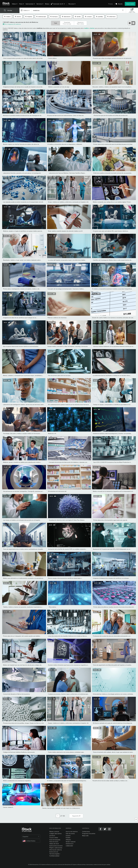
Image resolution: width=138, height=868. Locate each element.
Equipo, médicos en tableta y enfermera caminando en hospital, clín (68, 723)
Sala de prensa (70, 833)
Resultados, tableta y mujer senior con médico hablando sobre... (22, 260)
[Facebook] (100, 829)
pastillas (100, 17)
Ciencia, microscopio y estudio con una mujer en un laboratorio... (61, 808)
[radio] (130, 23)
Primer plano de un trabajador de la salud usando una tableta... (22, 636)
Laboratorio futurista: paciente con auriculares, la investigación (22, 173)
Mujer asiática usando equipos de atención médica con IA (65, 231)
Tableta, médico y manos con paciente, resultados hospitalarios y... (23, 607)
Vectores (39, 4)
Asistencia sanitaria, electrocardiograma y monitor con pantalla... (112, 433)
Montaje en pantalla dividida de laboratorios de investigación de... (23, 115)
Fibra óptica (52, 607)
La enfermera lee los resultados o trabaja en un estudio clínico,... (112, 375)
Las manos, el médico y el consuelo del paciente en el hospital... (22, 520)
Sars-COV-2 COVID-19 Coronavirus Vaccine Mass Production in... (113, 462)
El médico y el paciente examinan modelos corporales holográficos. (112, 289)
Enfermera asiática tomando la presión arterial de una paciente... (113, 173)
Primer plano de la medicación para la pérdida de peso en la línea (113, 144)
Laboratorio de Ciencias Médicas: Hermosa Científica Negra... (67, 173)
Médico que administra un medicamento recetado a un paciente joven (24, 578)
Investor (68, 836)
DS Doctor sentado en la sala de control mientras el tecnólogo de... (113, 723)
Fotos (21, 4)
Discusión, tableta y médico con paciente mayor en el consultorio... (112, 87)
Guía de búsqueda (55, 840)
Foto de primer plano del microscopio (59, 375)
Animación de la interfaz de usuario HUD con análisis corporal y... (67, 549)
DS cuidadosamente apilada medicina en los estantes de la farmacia (68, 404)
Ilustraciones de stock (56, 846)
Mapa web (85, 836)
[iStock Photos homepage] (7, 4)
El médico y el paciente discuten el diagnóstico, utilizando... (65, 144)
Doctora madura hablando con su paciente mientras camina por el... (114, 346)
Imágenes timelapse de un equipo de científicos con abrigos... (111, 578)
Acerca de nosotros (72, 832)
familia (78, 17)
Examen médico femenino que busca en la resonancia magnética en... (69, 665)
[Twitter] (105, 829)
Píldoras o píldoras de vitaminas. (57, 318)
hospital (29, 17)
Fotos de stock (54, 842)
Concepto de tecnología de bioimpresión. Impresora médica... (66, 289)
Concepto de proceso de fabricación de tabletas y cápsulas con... (68, 462)
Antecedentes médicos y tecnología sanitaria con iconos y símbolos (113, 694)
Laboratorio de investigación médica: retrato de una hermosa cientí (23, 404)
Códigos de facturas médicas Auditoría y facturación (19, 752)
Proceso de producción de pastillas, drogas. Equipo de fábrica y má (23, 723)
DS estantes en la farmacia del (57, 491)
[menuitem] (14, 5)
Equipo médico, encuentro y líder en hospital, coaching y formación (68, 346)
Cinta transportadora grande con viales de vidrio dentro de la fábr (23, 58)
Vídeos (14, 4)
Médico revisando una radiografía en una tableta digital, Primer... (112, 202)
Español (31, 836)
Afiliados (68, 840)
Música (47, 4)
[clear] (123, 10)
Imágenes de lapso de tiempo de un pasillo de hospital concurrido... (23, 87)
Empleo (68, 838)
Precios (110, 4)
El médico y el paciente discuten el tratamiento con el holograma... (67, 781)
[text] (77, 10)
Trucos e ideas (54, 838)
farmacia (54, 17)
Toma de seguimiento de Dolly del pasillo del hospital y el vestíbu (112, 665)
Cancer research (8, 807)
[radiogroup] (132, 23)
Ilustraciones (29, 4)
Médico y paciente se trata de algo (59, 87)
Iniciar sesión (130, 4)
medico (7, 17)
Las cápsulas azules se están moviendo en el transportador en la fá (23, 202)
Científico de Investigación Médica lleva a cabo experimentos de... (113, 260)
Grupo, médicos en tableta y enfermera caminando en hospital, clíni (68, 202)
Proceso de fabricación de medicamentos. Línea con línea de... (66, 115)
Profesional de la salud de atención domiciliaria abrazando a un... (112, 636)
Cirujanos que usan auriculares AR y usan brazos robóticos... (111, 231)
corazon (88, 17)
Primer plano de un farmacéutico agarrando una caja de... (111, 520)
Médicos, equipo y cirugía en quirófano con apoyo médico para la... (23, 231)
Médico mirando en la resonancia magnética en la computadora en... (113, 491)
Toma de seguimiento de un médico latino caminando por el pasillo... (23, 549)
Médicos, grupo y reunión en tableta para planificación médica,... (22, 462)
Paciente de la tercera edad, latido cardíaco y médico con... (110, 781)
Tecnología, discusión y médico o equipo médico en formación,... (22, 433)
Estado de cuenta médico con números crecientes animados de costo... (114, 318)
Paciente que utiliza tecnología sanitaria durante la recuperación (112, 58)
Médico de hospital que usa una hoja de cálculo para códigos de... (23, 665)
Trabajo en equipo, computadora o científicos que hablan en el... (112, 404)
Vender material (71, 842)
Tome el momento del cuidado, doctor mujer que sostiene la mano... (113, 752)
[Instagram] (109, 829)
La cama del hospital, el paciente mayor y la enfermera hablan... (67, 260)
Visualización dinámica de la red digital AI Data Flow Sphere (67, 520)
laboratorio (66, 17)
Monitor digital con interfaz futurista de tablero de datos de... (22, 144)
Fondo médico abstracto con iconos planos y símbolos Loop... (66, 752)
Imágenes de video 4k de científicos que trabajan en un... (20, 318)
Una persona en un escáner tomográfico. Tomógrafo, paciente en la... (24, 491)
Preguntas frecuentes (89, 833)
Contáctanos (86, 832)
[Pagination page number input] (58, 816)
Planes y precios (54, 832)
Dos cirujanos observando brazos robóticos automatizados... (21, 346)
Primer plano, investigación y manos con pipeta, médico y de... (22, 289)
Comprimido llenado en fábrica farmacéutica (16, 694)
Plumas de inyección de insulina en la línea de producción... (111, 115)
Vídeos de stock (54, 844)
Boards (120, 4)
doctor (18, 17)
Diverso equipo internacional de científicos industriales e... (65, 578)
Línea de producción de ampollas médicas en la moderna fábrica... (68, 636)
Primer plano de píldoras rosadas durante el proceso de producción (114, 607)
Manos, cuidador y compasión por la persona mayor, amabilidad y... (23, 375)
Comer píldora (52, 58)
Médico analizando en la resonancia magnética (17, 781)
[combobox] (25, 10)
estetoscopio (41, 17)
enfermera (111, 17)
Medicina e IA (52, 433)
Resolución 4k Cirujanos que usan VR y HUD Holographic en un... (112, 549)
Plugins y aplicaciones (56, 848)
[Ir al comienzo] (136, 819)
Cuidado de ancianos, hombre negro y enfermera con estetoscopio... (69, 694)
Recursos (71, 4)
